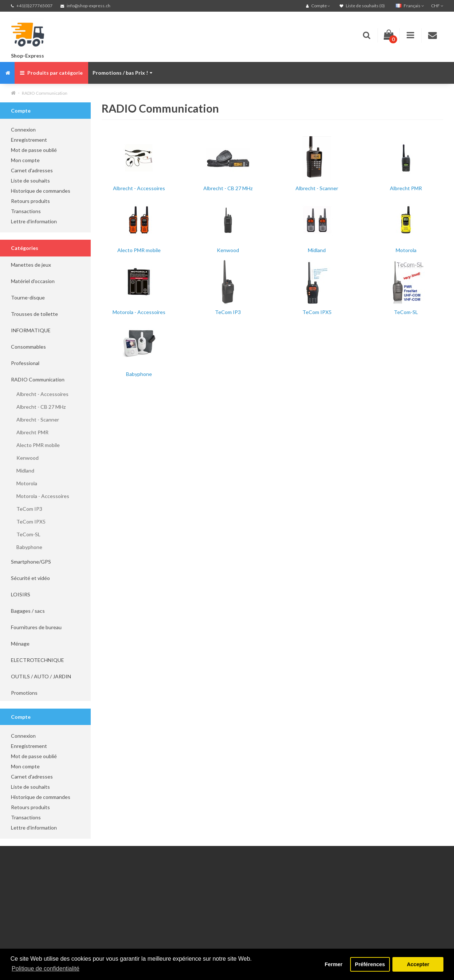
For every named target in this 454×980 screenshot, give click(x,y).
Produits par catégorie (51, 73)
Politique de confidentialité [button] (46, 969)
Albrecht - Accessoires (40, 394)
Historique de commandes (41, 191)
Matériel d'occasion (33, 281)
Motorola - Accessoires (40, 496)
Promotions (24, 693)
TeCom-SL (26, 534)
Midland (23, 471)
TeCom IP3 (27, 509)
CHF (437, 6)
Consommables (28, 347)
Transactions (26, 211)
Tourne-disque (28, 297)
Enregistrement (29, 140)
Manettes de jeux (31, 265)
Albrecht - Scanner (35, 420)
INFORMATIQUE (31, 330)
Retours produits (30, 201)
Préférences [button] (370, 964)
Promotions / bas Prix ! (122, 73)
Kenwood (25, 458)
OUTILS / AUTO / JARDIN (41, 676)
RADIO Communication (45, 93)
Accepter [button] (418, 964)
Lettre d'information (34, 221)
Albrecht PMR (30, 432)
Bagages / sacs (28, 611)
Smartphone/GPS (31, 562)
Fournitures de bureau (36, 627)
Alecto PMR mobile (35, 445)
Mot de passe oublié (34, 150)
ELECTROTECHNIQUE (38, 660)
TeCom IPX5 (28, 522)
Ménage (20, 644)
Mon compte (25, 160)
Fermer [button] (334, 964)
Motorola (24, 483)
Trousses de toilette (34, 314)
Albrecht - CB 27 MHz (38, 407)
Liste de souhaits (30, 181)
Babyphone (27, 547)
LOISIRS (21, 594)
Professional (25, 363)
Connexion (23, 130)
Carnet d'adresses (32, 170)
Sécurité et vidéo (30, 578)
